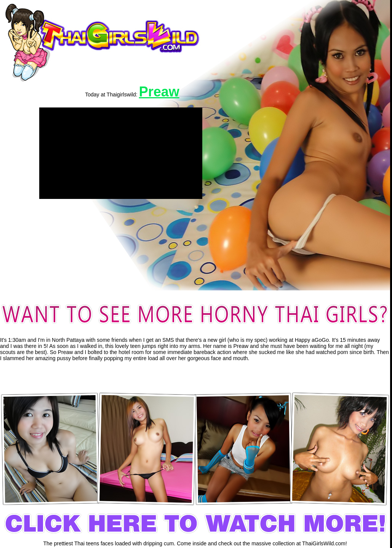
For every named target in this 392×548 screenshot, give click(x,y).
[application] (121, 153)
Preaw (159, 92)
